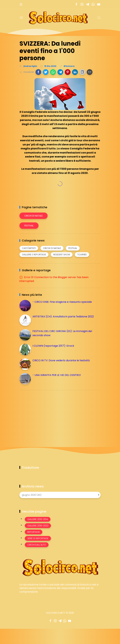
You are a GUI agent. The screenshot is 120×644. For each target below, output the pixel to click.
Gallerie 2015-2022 (38, 526)
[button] (38, 72)
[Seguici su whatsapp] (93, 4)
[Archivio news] (60, 495)
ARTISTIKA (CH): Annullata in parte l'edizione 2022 (63, 317)
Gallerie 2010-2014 (38, 519)
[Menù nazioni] (21, 4)
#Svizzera (69, 66)
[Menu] (21, 18)
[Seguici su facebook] (76, 4)
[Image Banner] (60, 567)
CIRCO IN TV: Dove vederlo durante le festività (61, 360)
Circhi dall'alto (37, 545)
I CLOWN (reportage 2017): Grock (53, 346)
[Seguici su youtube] (99, 4)
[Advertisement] (43, 415)
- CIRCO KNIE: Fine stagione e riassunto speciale (62, 302)
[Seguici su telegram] (87, 4)
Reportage (34, 532)
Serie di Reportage (38, 538)
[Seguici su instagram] (82, 4)
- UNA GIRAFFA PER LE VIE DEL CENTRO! (57, 375)
